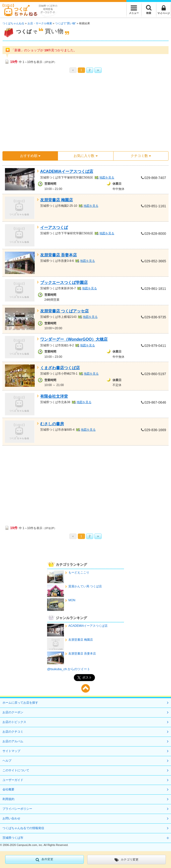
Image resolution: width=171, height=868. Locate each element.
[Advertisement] (85, 114)
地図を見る (107, 178)
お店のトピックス (14, 722)
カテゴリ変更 (127, 860)
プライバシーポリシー (17, 809)
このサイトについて (16, 770)
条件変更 (44, 860)
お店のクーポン (13, 712)
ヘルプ (7, 761)
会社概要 (8, 789)
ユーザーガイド (13, 780)
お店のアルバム (13, 741)
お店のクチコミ (13, 732)
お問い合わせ (11, 818)
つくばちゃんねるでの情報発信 (23, 828)
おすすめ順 (30, 156)
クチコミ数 (141, 156)
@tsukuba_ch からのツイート (69, 669)
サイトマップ (11, 751)
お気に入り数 (85, 156)
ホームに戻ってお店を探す (20, 703)
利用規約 (8, 799)
